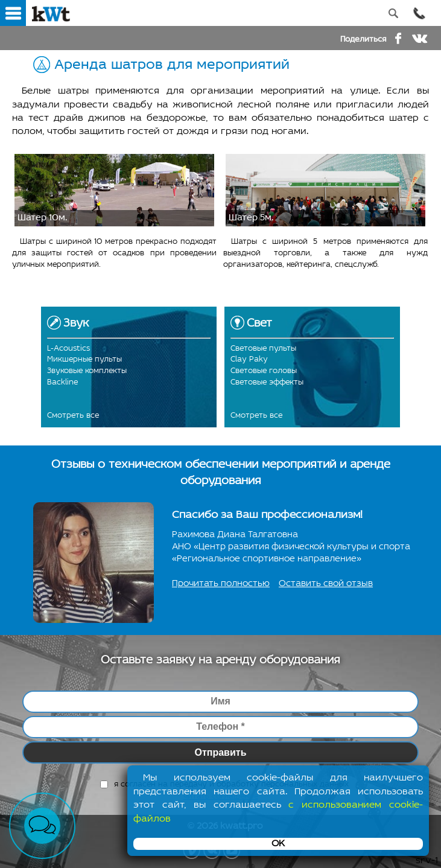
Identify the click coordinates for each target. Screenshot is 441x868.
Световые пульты (263, 349)
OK (278, 844)
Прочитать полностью (221, 584)
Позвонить (419, 13)
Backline (62, 382)
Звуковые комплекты (87, 371)
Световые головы (264, 371)
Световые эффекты (267, 382)
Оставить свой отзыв (326, 584)
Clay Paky (249, 359)
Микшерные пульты (84, 359)
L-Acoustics (68, 349)
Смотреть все (73, 416)
